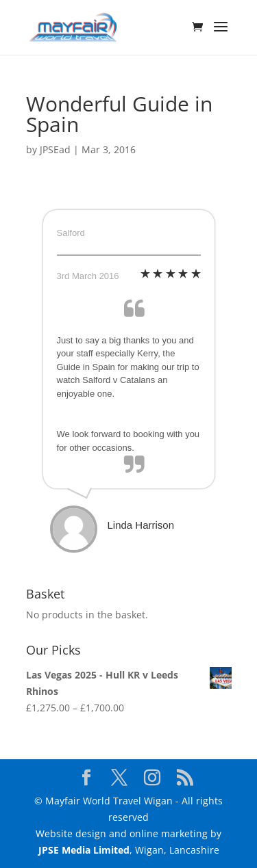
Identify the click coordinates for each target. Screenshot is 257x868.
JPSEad (55, 149)
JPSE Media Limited (84, 850)
